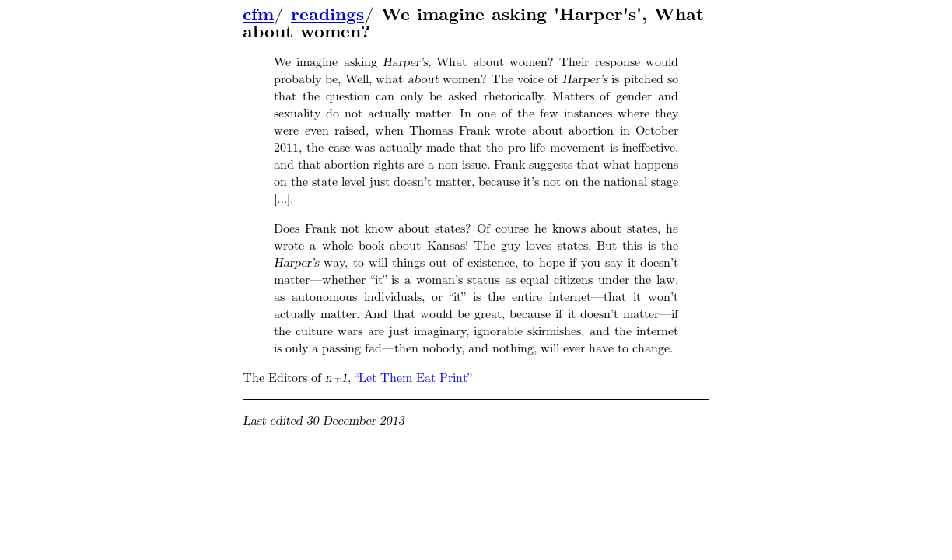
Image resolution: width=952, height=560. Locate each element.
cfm (258, 15)
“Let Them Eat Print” (413, 378)
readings (327, 15)
